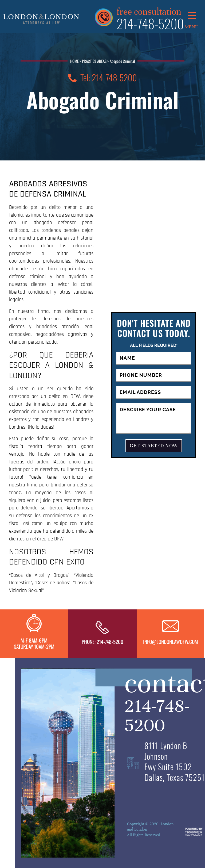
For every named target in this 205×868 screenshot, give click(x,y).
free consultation (149, 11)
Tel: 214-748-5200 (102, 77)
